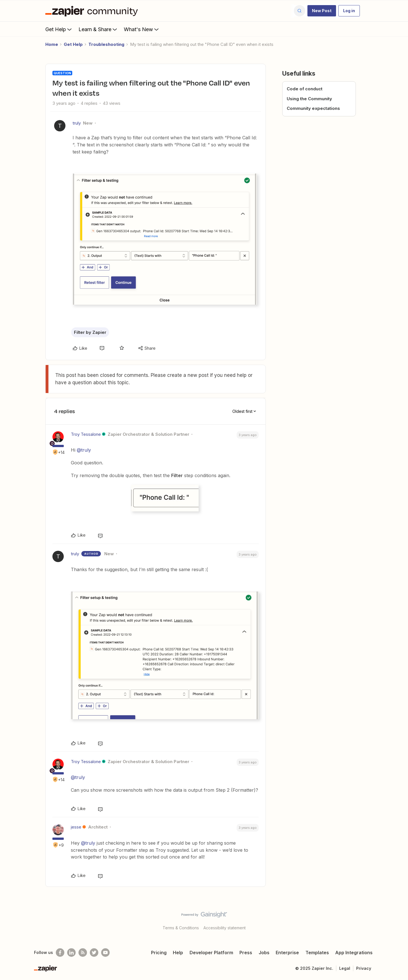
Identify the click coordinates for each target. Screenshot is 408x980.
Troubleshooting (106, 44)
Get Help (59, 29)
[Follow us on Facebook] (60, 953)
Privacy (364, 968)
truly (77, 123)
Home (52, 44)
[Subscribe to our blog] (83, 953)
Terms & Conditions (181, 928)
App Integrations (354, 953)
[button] (322, 11)
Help (178, 953)
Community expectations (313, 108)
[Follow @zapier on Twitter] (94, 953)
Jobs (264, 953)
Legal (345, 968)
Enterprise (287, 953)
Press (246, 953)
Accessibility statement (225, 928)
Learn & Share (98, 29)
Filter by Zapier (90, 332)
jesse (76, 827)
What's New (142, 29)
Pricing (159, 953)
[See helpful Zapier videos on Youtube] (105, 953)
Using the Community (309, 99)
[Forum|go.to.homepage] (93, 11)
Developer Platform (211, 953)
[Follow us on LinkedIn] (71, 953)
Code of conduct (305, 89)
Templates (317, 953)
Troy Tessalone (86, 434)
